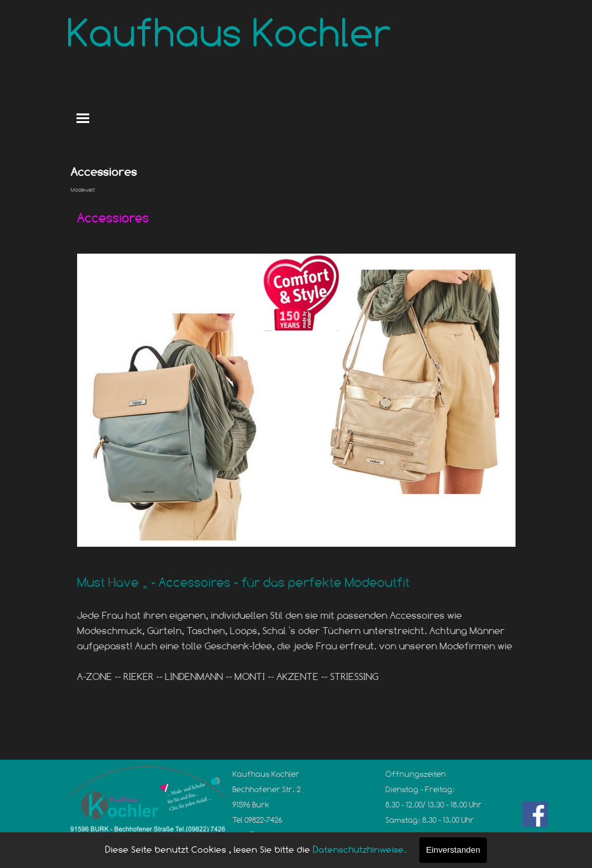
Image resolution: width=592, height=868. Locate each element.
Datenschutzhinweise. (360, 850)
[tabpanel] (296, 218)
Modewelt (83, 190)
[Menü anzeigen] (83, 118)
